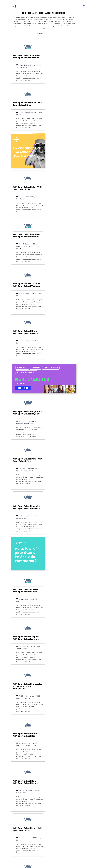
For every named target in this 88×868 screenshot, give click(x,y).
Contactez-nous (19, 837)
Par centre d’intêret (52, 788)
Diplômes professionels (21, 818)
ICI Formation (43, 849)
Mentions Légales (18, 855)
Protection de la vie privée (21, 862)
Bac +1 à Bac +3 (18, 811)
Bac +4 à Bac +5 (18, 815)
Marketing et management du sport (50, 762)
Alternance (22, 237)
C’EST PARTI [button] (23, 257)
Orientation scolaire (26, 241)
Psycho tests (50, 807)
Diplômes (36, 237)
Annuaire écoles (18, 796)
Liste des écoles (10, 762)
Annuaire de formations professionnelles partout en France (30, 852)
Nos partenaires (19, 833)
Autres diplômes (18, 822)
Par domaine (50, 784)
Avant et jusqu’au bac (20, 804)
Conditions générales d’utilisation (23, 858)
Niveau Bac (17, 807)
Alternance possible (27, 762)
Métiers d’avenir (51, 237)
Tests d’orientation (52, 804)
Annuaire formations (20, 792)
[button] (44, 33)
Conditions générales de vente (22, 865)
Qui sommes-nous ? (20, 830)
